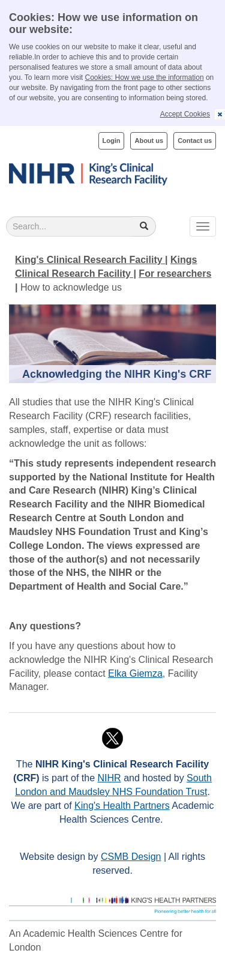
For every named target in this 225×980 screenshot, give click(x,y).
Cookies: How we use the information (145, 77)
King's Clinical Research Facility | (91, 260)
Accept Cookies (185, 114)
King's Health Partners (122, 806)
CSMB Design (131, 857)
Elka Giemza (135, 673)
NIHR (109, 778)
